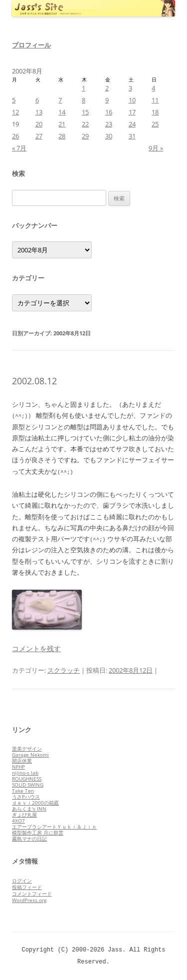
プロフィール (31, 45)
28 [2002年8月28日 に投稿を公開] (62, 136)
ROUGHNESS (27, 779)
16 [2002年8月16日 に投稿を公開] (109, 112)
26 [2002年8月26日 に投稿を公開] (15, 136)
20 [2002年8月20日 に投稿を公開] (39, 124)
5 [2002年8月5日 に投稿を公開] (14, 100)
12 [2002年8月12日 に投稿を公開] (15, 112)
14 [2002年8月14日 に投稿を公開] (62, 112)
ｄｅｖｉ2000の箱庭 (35, 803)
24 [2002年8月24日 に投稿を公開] (132, 124)
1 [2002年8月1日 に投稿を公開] (84, 88)
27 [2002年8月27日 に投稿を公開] (39, 136)
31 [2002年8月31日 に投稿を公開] (132, 136)
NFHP (18, 767)
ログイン (22, 881)
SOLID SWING (28, 785)
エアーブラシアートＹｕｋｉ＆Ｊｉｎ (54, 827)
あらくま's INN (29, 809)
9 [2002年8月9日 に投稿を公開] (107, 100)
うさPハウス (26, 797)
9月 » (156, 148)
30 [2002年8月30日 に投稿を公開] (109, 136)
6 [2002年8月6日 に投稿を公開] (37, 100)
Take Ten (23, 791)
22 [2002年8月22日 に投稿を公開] (85, 124)
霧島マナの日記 (29, 839)
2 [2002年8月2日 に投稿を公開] (107, 88)
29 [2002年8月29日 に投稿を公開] (85, 136)
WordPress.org (29, 900)
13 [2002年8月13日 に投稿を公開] (39, 112)
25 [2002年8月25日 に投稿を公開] (155, 124)
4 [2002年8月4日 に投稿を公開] (153, 88)
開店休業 (22, 761)
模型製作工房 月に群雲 (38, 833)
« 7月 (19, 148)
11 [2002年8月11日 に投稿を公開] (155, 100)
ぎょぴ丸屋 (24, 815)
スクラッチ (64, 670)
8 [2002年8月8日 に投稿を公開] (84, 100)
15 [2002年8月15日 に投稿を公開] (85, 112)
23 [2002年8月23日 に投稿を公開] (109, 124)
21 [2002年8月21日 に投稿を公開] (62, 124)
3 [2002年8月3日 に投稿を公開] (130, 88)
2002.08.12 (34, 381)
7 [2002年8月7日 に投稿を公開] (60, 100)
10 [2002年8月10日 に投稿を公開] (132, 100)
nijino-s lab (25, 773)
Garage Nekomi (30, 755)
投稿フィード (27, 887)
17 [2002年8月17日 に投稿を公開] (132, 112)
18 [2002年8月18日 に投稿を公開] (155, 112)
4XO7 (18, 821)
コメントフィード (32, 894)
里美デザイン (27, 749)
